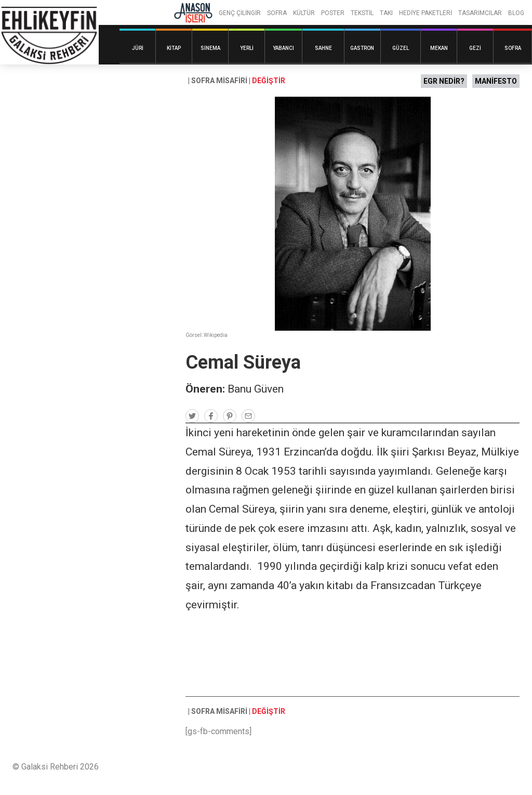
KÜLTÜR (304, 13)
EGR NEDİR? (444, 81)
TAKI (386, 13)
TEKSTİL (362, 13)
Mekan (439, 48)
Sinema (210, 48)
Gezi (475, 48)
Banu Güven (256, 389)
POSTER (333, 13)
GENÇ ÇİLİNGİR (240, 13)
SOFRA (277, 13)
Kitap (174, 48)
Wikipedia (216, 335)
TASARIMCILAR (480, 13)
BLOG (516, 13)
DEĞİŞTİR (269, 81)
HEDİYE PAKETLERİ (425, 13)
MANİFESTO (496, 81)
